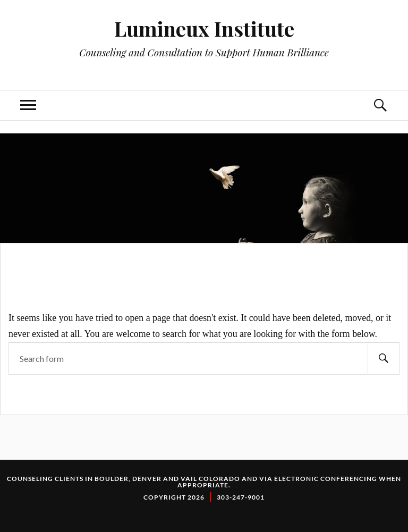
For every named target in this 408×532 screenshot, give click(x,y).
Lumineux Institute (204, 28)
